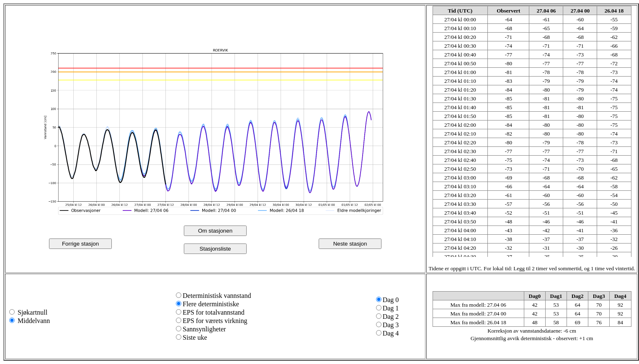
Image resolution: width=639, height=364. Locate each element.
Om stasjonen (215, 231)
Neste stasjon (350, 244)
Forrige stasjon (80, 244)
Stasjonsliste (215, 249)
